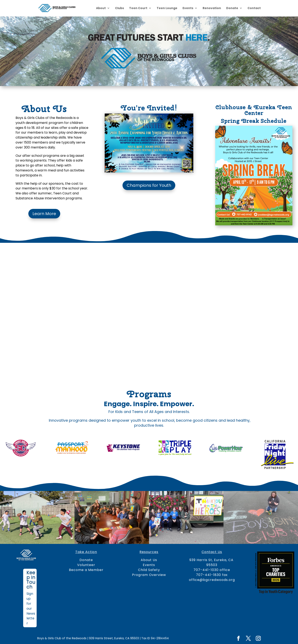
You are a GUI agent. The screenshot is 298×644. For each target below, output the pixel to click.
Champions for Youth (149, 185)
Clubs (120, 8)
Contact (254, 8)
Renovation (212, 8)
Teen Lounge (167, 8)
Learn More (44, 214)
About (101, 8)
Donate (232, 8)
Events (188, 8)
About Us (149, 560)
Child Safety (149, 570)
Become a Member (86, 570)
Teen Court (138, 8)
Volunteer (86, 565)
